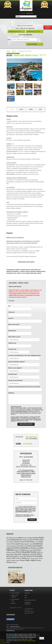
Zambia (39, 560)
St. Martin (21, 556)
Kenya (33, 548)
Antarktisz (25, 538)
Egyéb (21, 109)
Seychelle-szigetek (21, 554)
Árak (40, 109)
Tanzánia (18, 558)
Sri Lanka (31, 554)
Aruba (41, 537)
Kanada (25, 548)
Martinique (38, 550)
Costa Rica (17, 542)
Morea (19, 552)
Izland (21, 546)
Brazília (8, 542)
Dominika (36, 542)
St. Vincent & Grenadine (33, 556)
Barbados (28, 540)
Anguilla (20, 538)
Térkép (31, 109)
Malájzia (23, 550)
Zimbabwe (14, 562)
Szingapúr (9, 558)
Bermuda (33, 540)
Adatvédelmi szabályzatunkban (28, 641)
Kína (37, 548)
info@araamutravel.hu (15, 626)
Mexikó (14, 552)
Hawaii (8, 546)
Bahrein (21, 540)
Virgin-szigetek (31, 560)
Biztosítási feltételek (30, 600)
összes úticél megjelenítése (25, 34)
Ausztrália (9, 540)
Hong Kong (13, 546)
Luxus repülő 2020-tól (14, 571)
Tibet (28, 558)
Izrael (25, 546)
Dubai (41, 542)
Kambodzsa (17, 548)
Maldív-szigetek (30, 550)
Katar (29, 548)
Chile (11, 542)
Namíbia (33, 552)
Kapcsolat (27, 593)
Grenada (31, 544)
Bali (24, 540)
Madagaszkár (17, 550)
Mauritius (9, 552)
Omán (39, 552)
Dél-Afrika (30, 542)
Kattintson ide (30, 13)
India (18, 546)
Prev (9, 70)
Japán (34, 546)
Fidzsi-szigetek (16, 544)
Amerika (15, 538)
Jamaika (29, 546)
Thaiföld (24, 558)
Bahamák (15, 540)
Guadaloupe (38, 544)
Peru (42, 552)
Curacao (23, 542)
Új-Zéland (13, 560)
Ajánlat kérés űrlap (26, 477)
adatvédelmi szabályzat (22, 411)
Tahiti (14, 558)
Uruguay (17, 560)
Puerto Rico (10, 554)
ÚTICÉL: (9, 40)
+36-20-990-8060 (28, 457)
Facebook (10, 619)
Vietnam (22, 560)
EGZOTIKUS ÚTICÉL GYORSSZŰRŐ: (25, 26)
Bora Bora (40, 540)
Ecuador (9, 544)
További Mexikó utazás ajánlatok (26, 262)
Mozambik (26, 552)
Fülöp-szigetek (25, 544)
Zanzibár (9, 562)
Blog (26, 595)
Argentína (36, 538)
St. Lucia (14, 556)
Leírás (12, 109)
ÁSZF (26, 598)
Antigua (30, 538)
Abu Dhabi (10, 538)
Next (40, 70)
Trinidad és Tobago (34, 558)
